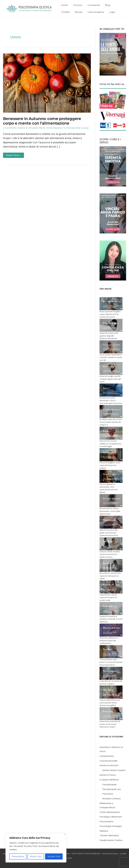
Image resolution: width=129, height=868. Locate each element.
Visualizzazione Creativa (111, 840)
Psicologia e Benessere (111, 817)
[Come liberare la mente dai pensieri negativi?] (111, 673)
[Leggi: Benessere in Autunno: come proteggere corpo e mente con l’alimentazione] (47, 83)
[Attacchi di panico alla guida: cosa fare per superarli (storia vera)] (111, 522)
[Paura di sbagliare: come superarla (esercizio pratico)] (111, 455)
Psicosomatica (106, 821)
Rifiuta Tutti (36, 856)
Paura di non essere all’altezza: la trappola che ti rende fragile (110, 444)
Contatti (68, 858)
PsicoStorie (108, 794)
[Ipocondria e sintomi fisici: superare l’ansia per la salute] (111, 565)
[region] (36, 848)
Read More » (15, 155)
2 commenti (9, 128)
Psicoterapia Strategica (111, 826)
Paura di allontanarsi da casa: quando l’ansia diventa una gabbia (110, 703)
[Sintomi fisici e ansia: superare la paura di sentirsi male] (111, 587)
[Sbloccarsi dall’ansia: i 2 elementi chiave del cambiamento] (111, 630)
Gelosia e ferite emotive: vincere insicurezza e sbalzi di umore (110, 554)
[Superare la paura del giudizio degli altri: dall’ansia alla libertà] (111, 325)
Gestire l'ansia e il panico (114, 770)
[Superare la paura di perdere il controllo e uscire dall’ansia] (111, 608)
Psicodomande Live (112, 789)
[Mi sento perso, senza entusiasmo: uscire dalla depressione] (111, 501)
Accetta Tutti (54, 856)
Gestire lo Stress (108, 775)
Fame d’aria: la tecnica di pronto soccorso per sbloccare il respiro (110, 724)
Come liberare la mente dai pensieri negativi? (111, 682)
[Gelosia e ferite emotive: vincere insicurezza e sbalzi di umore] (111, 544)
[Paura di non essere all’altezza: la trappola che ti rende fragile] (111, 433)
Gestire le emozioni (28, 128)
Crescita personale (108, 761)
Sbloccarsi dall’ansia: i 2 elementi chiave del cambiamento (109, 640)
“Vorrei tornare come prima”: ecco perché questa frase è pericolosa (111, 662)
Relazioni (104, 831)
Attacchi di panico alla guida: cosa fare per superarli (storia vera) (109, 533)
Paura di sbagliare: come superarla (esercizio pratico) (110, 465)
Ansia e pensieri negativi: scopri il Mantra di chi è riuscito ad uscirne (110, 314)
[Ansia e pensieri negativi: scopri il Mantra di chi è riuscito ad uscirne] (111, 304)
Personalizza (18, 856)
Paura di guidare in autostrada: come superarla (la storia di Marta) (109, 488)
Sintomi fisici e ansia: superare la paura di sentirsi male (108, 597)
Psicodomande (109, 784)
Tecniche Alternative (109, 835)
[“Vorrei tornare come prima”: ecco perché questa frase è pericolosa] (111, 652)
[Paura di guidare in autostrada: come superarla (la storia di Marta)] (111, 476)
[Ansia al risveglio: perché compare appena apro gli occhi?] (111, 369)
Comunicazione (107, 756)
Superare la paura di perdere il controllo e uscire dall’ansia (111, 619)
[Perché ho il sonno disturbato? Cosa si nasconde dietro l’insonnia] (111, 390)
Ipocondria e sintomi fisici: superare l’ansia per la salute (110, 576)
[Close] (64, 835)
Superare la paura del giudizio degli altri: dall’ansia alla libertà (109, 336)
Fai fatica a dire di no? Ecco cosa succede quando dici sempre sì (111, 422)
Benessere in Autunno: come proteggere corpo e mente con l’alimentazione (42, 121)
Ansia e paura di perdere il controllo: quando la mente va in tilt (111, 357)
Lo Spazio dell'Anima (109, 780)
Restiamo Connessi (111, 798)
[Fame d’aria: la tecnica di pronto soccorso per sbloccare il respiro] (111, 714)
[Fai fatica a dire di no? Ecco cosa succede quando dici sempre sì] (111, 412)
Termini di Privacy (110, 854)
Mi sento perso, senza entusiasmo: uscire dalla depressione (110, 511)
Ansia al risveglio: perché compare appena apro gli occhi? (110, 379)
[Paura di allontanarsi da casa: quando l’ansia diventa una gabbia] (111, 692)
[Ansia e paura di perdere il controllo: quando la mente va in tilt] (111, 347)
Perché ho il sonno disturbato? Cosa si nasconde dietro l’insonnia (111, 401)
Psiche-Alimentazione (50, 128)
